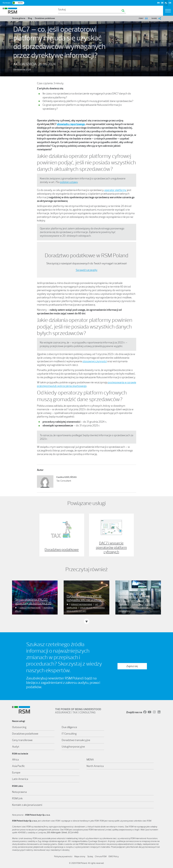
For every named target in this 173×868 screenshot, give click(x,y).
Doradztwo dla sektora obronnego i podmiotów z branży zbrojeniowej (136, 608)
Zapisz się (132, 666)
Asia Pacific (18, 766)
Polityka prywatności (63, 856)
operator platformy (115, 190)
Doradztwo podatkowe (45, 18)
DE (162, 3)
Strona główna (19, 18)
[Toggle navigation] (168, 11)
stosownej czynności (95, 361)
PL (166, 3)
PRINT (141, 18)
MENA (90, 760)
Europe (16, 773)
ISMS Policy (114, 856)
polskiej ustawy (69, 182)
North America (95, 766)
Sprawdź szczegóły (87, 270)
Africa (15, 760)
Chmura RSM (101, 856)
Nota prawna (19, 792)
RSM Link (17, 798)
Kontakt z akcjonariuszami (27, 805)
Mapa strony (80, 856)
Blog (30, 18)
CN (170, 3)
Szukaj (90, 856)
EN (158, 3)
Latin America (20, 779)
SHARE (154, 18)
